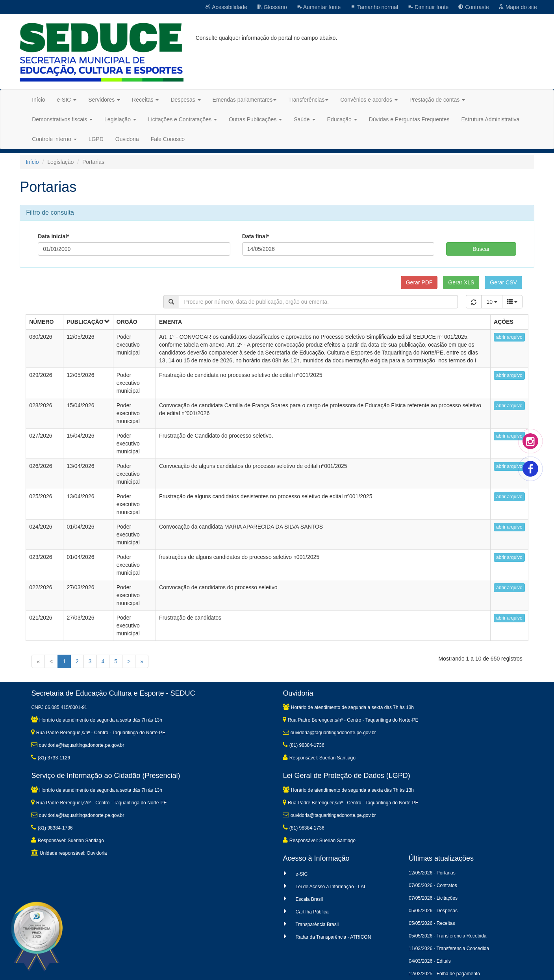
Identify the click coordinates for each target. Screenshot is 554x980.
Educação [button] (342, 119)
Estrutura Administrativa (490, 119)
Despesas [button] (185, 100)
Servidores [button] (104, 100)
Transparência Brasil (317, 924)
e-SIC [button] (67, 100)
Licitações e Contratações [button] (183, 119)
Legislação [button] (120, 119)
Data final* (256, 236)
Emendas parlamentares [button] (245, 100)
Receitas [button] (145, 100)
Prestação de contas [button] (437, 100)
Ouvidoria (127, 139)
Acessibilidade (226, 7)
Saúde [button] (304, 119)
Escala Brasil (309, 899)
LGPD (96, 139)
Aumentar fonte (319, 7)
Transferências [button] (308, 100)
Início (38, 100)
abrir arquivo (509, 337)
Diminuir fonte (428, 7)
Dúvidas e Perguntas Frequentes (409, 119)
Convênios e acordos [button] (369, 100)
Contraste (473, 7)
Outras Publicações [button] (255, 119)
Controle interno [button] (54, 139)
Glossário (272, 7)
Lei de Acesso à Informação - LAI (330, 887)
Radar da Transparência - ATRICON (333, 937)
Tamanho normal (374, 7)
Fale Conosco (168, 139)
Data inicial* (53, 236)
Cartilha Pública (312, 912)
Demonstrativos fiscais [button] (62, 119)
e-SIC (301, 874)
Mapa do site (518, 7)
